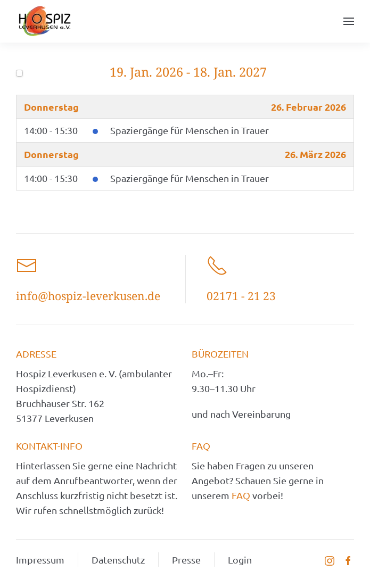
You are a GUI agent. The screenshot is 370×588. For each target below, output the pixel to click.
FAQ (242, 495)
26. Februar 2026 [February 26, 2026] (309, 107)
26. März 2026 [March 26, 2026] (315, 154)
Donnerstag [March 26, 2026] (51, 154)
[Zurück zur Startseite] (44, 21)
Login (240, 560)
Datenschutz (118, 560)
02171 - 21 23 (241, 296)
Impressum (40, 560)
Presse (186, 560)
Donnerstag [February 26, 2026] (51, 107)
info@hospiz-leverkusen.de (88, 296)
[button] (349, 21)
